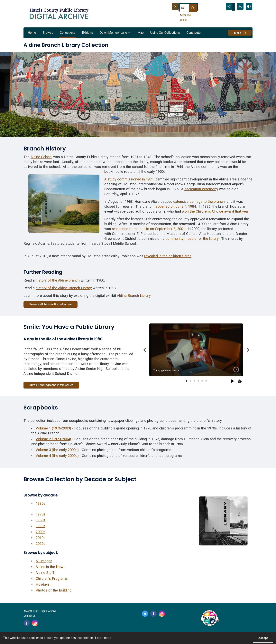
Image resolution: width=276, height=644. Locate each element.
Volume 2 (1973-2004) (53, 439)
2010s (41, 538)
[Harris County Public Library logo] (209, 618)
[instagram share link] (35, 623)
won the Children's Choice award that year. (216, 211)
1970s (41, 514)
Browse (48, 33)
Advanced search (183, 14)
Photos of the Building (54, 590)
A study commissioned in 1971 (129, 179)
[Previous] (145, 350)
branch (219, 202)
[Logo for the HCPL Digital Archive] (59, 14)
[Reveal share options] (229, 7)
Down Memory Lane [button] (115, 33)
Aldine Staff (45, 573)
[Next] (248, 350)
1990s (41, 526)
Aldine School (41, 157)
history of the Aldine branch (58, 280)
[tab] (196, 350)
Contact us (29, 616)
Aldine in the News (51, 567)
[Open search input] (219, 7)
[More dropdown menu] (240, 33)
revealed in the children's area (168, 256)
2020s (41, 544)
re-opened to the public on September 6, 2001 (148, 229)
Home (32, 33)
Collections (68, 33)
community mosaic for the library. (192, 239)
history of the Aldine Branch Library (64, 288)
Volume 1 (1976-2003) (53, 428)
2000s (41, 532)
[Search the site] (190, 7)
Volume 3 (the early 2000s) (57, 450)
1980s (41, 520)
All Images (44, 561)
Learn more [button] (103, 638)
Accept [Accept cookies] (263, 638)
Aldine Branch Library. (134, 296)
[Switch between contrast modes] (249, 7)
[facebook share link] (27, 623)
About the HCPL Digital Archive (40, 611)
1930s (41, 504)
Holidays (43, 584)
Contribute (194, 33)
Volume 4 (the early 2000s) (57, 456)
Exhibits (87, 33)
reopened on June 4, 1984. (176, 207)
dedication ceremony (201, 189)
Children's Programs (52, 579)
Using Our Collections (165, 33)
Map (141, 33)
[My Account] (239, 7)
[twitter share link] (145, 614)
